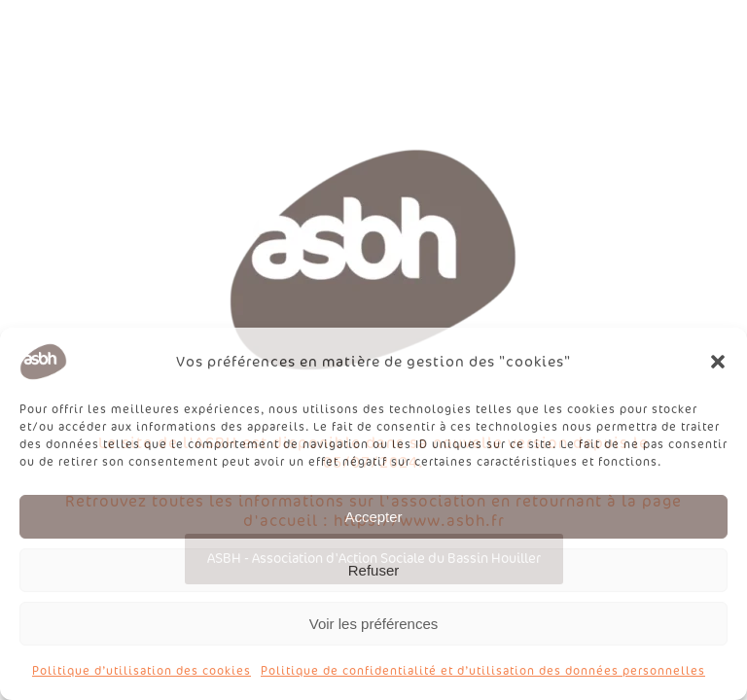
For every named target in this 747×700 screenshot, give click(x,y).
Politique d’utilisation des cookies (142, 671)
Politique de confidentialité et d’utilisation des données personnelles (483, 671)
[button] (718, 362)
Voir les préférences (374, 624)
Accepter (373, 517)
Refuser (374, 570)
